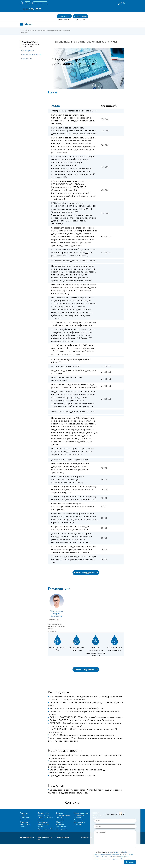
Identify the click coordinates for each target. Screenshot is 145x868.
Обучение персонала (60, 823)
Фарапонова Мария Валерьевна (57, 614)
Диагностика (25, 820)
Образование (79, 815)
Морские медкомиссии (43, 821)
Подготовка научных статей (79, 821)
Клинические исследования (36, 30)
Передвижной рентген (43, 825)
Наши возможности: (31, 55)
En (124, 3)
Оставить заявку (81, 16)
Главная (22, 30)
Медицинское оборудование (61, 828)
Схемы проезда (62, 837)
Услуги (22, 815)
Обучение (77, 824)
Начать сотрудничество (86, 573)
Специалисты (25, 818)
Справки (23, 827)
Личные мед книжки (45, 818)
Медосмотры (25, 824)
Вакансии (77, 818)
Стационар (24, 822)
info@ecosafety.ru (27, 837)
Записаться (64, 16)
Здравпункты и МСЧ (45, 829)
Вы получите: (28, 51)
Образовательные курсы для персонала (63, 818)
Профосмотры (43, 815)
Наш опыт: (26, 59)
